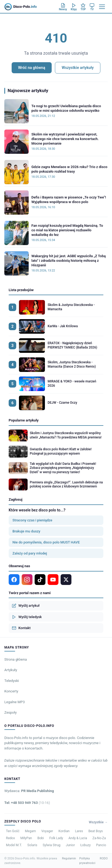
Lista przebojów (21, 290)
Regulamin (69, 858)
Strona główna (16, 659)
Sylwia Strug (52, 845)
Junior (70, 845)
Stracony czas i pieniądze (32, 520)
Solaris (32, 845)
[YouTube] (53, 580)
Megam (30, 831)
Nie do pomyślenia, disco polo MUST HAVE (46, 542)
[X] (66, 580)
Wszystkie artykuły (78, 68)
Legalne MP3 (15, 702)
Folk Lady (56, 838)
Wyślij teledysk (27, 617)
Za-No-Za (99, 838)
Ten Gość (13, 831)
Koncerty (11, 691)
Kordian (64, 831)
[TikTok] (40, 580)
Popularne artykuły (24, 420)
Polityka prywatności (87, 861)
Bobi (41, 838)
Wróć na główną (32, 68)
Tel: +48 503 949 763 (27, 803)
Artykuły (11, 670)
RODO (104, 858)
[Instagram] (27, 580)
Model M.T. (14, 845)
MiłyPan (26, 838)
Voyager (47, 831)
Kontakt (21, 628)
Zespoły (11, 712)
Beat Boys (96, 831)
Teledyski (12, 681)
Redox (10, 838)
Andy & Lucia (78, 838)
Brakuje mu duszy (26, 531)
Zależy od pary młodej (30, 553)
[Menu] (102, 7)
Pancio (101, 845)
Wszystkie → (98, 822)
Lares (79, 831)
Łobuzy (85, 845)
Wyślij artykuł (26, 606)
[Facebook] (14, 580)
